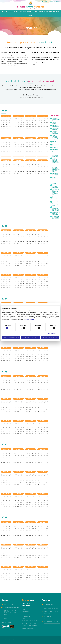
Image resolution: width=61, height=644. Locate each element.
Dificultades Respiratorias (55, 126)
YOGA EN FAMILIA (54, 142)
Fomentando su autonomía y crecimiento (56, 186)
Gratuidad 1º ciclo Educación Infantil (30, 13)
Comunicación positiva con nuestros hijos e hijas (56, 204)
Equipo (36, 12)
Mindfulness (55, 148)
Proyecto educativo (5, 12)
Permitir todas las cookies (50, 338)
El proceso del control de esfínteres (56, 199)
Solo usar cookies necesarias (11, 338)
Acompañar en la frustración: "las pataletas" (56, 218)
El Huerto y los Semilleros (56, 145)
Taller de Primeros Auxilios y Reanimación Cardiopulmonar (56, 161)
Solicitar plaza (46, 12)
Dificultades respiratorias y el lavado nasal (56, 175)
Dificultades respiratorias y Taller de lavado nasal (56, 151)
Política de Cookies (29, 320)
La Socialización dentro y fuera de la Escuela (56, 209)
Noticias (52, 12)
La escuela (11, 12)
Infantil (31, 7)
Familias (41, 12)
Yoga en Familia (54, 123)
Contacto (57, 12)
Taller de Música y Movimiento (55, 132)
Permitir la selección (31, 338)
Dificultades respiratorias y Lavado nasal (56, 155)
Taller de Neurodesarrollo (56, 119)
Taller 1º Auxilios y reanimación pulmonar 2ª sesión (55, 138)
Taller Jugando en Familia (56, 129)
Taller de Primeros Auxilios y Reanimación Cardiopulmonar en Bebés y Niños (56, 168)
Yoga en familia (54, 178)
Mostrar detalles (52, 333)
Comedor (16, 12)
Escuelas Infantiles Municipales (52, 1)
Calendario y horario (22, 12)
